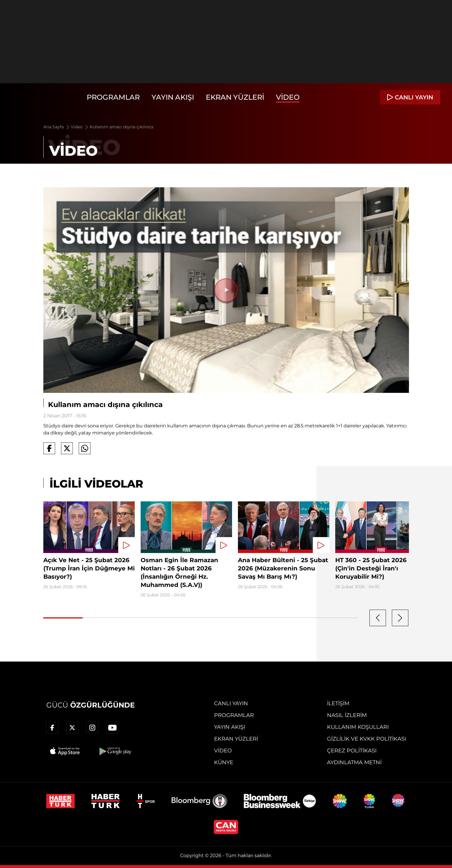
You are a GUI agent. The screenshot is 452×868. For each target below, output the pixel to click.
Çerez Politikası (352, 751)
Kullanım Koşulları (358, 727)
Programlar (113, 97)
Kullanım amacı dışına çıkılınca (121, 127)
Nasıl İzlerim (347, 715)
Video (288, 97)
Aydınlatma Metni (354, 762)
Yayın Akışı (173, 97)
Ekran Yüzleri (235, 97)
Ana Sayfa (57, 127)
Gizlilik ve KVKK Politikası (366, 739)
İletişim (338, 703)
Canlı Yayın (231, 703)
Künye (224, 762)
